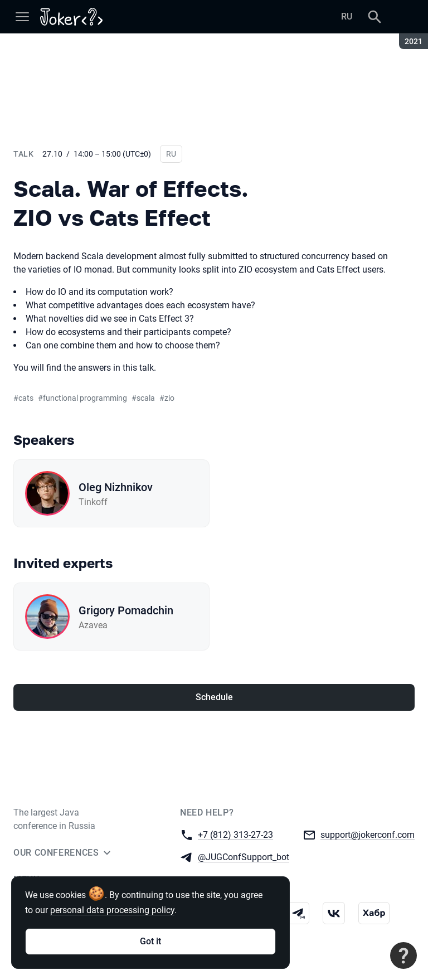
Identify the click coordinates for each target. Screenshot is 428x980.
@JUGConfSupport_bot (244, 857)
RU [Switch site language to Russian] (347, 16)
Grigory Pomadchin (126, 610)
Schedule (214, 697)
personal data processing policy (112, 910)
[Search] (374, 17)
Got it (150, 941)
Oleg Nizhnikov (116, 487)
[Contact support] (403, 955)
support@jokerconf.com (368, 834)
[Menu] (22, 17)
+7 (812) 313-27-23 (235, 834)
